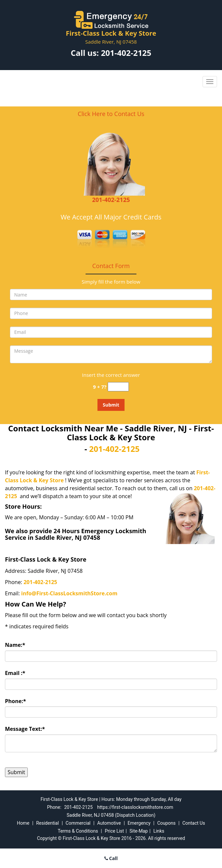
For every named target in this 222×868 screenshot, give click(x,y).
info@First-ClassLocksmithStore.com (69, 593)
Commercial (78, 823)
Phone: (16, 701)
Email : (15, 673)
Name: (15, 645)
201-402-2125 (126, 53)
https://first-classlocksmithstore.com (135, 807)
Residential (47, 823)
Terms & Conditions (78, 831)
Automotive (109, 823)
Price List (114, 831)
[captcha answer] (118, 387)
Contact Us (194, 823)
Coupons (166, 823)
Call (111, 858)
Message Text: (25, 729)
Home (23, 823)
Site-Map (139, 831)
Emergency (139, 823)
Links (159, 831)
